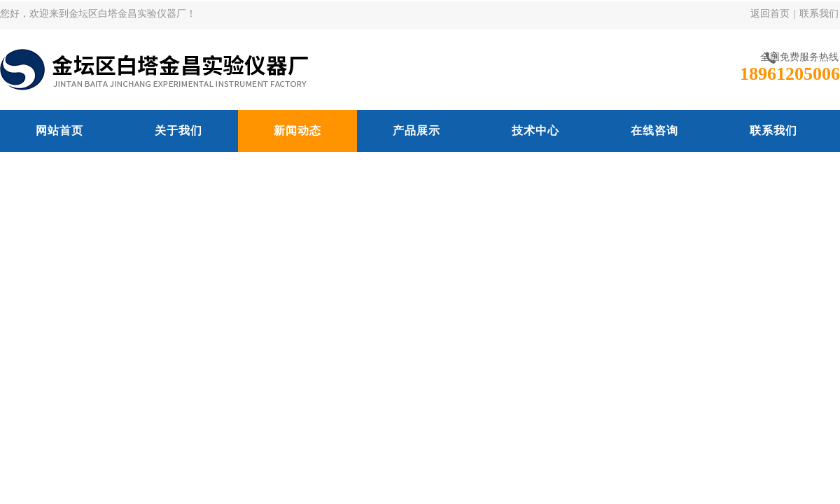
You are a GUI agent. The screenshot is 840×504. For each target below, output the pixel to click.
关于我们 (178, 131)
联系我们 (819, 14)
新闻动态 (297, 131)
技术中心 (535, 131)
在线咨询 (654, 131)
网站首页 (59, 131)
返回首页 (770, 14)
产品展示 (416, 131)
